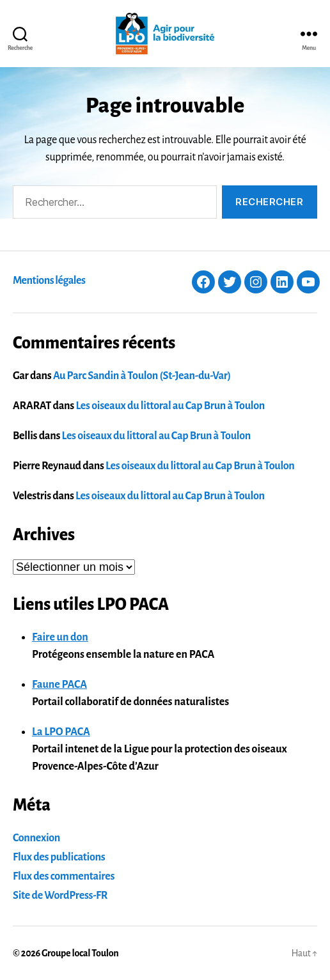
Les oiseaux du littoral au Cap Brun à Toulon (170, 406)
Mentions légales (49, 281)
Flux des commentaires (64, 876)
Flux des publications (59, 857)
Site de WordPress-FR (60, 896)
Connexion (36, 838)
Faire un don (60, 637)
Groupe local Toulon (80, 953)
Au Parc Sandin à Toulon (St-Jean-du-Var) (142, 376)
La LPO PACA (61, 732)
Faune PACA (59, 685)
